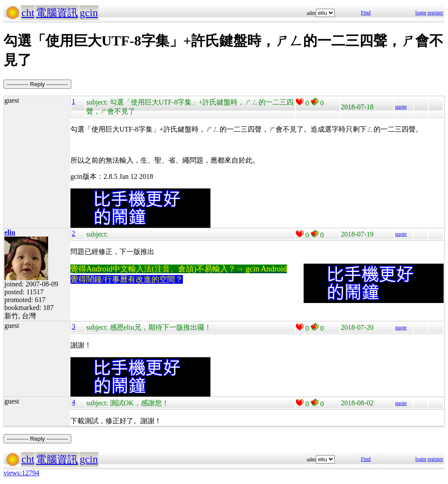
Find (366, 13)
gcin (89, 13)
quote (401, 107)
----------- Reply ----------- (37, 84)
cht (28, 13)
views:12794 (21, 473)
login (421, 13)
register (435, 13)
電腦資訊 (57, 13)
